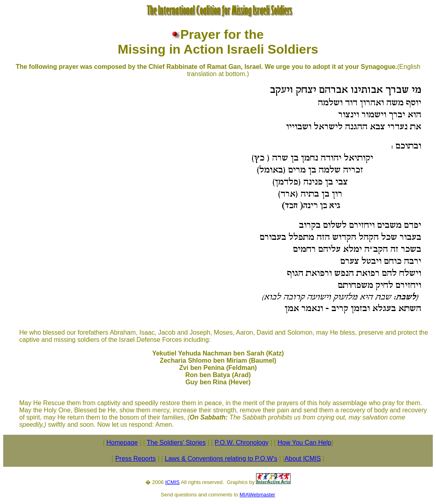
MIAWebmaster (257, 495)
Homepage (122, 443)
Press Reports (135, 459)
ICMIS (172, 482)
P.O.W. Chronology (241, 443)
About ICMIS (303, 459)
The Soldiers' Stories (176, 443)
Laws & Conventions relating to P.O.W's (221, 459)
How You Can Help (305, 443)
